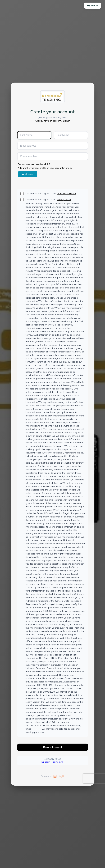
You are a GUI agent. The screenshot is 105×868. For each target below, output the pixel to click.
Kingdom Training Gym (52, 762)
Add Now (28, 174)
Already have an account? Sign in (53, 121)
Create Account (53, 747)
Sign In (93, 6)
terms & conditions (67, 193)
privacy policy (64, 199)
